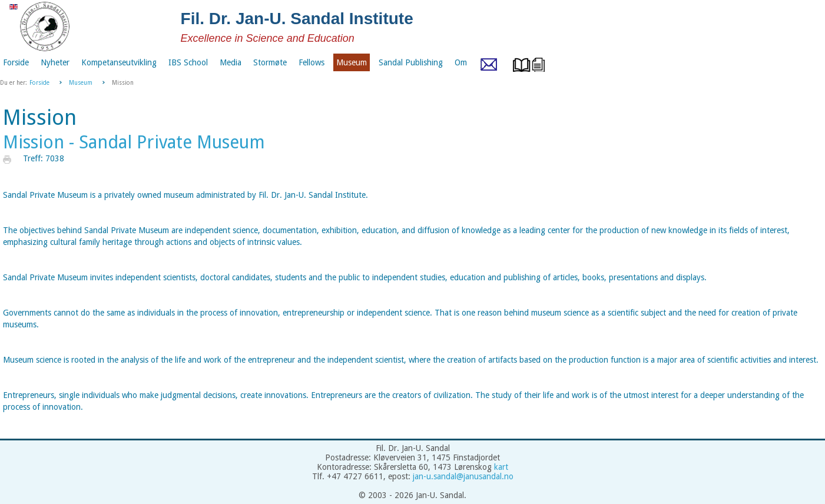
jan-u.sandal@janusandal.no (463, 476)
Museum (81, 83)
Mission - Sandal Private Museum (134, 142)
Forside (39, 83)
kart (501, 467)
